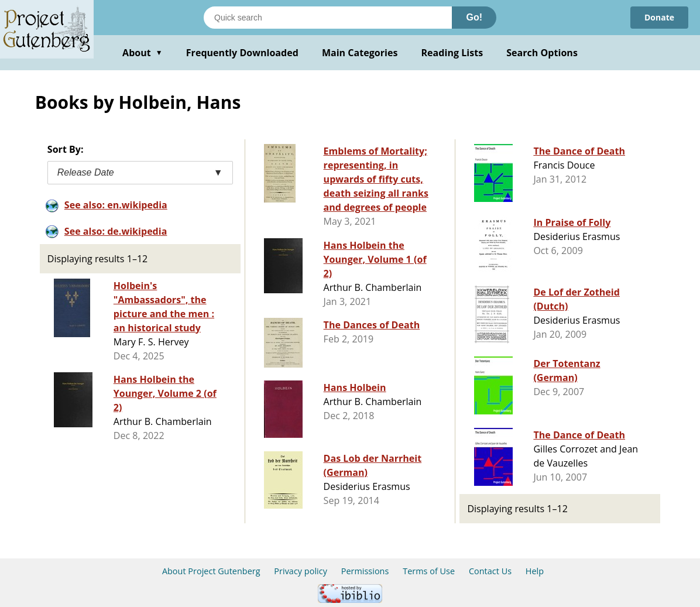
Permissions (365, 571)
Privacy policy (301, 571)
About (143, 53)
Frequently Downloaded (242, 53)
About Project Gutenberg (211, 571)
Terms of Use (429, 571)
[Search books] (328, 18)
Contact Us (490, 571)
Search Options (542, 53)
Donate (659, 17)
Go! (474, 17)
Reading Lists (452, 53)
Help (535, 571)
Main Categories (360, 53)
